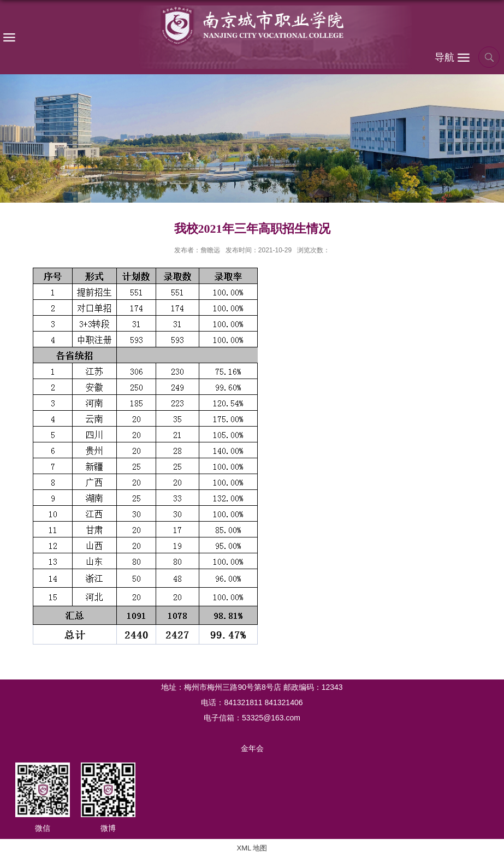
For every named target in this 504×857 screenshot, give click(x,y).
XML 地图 (252, 848)
